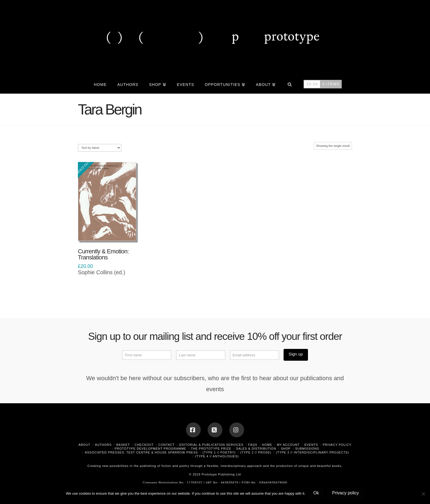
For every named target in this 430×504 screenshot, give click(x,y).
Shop (286, 449)
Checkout (144, 445)
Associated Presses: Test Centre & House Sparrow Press (141, 452)
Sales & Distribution (256, 449)
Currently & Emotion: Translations (103, 254)
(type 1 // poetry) (219, 452)
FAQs (253, 445)
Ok (316, 493)
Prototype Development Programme (150, 449)
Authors (103, 445)
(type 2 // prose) (256, 452)
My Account (288, 445)
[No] (423, 494)
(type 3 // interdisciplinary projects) (312, 452)
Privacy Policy (337, 445)
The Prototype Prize (211, 449)
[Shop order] (100, 148)
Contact (167, 445)
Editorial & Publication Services (211, 445)
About (84, 445)
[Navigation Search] (289, 84)
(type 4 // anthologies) (217, 456)
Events (311, 445)
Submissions (307, 449)
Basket (123, 445)
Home (267, 445)
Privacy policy (346, 493)
